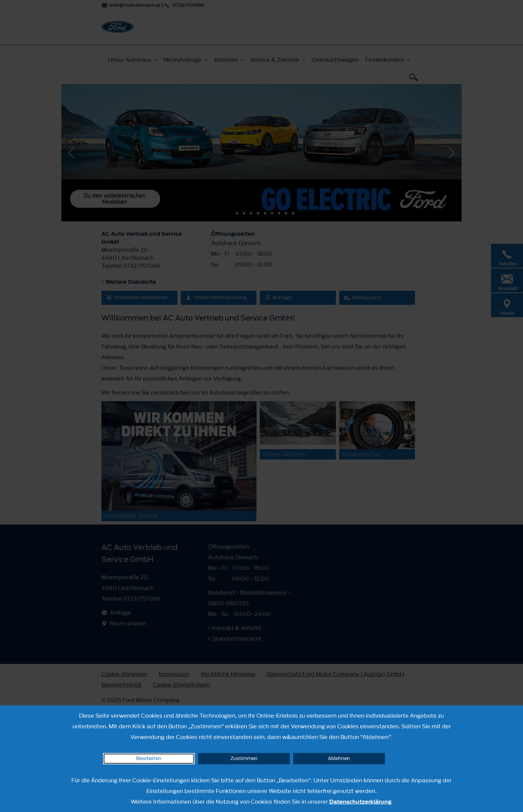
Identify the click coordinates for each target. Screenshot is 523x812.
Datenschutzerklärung (360, 802)
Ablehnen (339, 758)
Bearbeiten (149, 758)
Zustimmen (244, 758)
